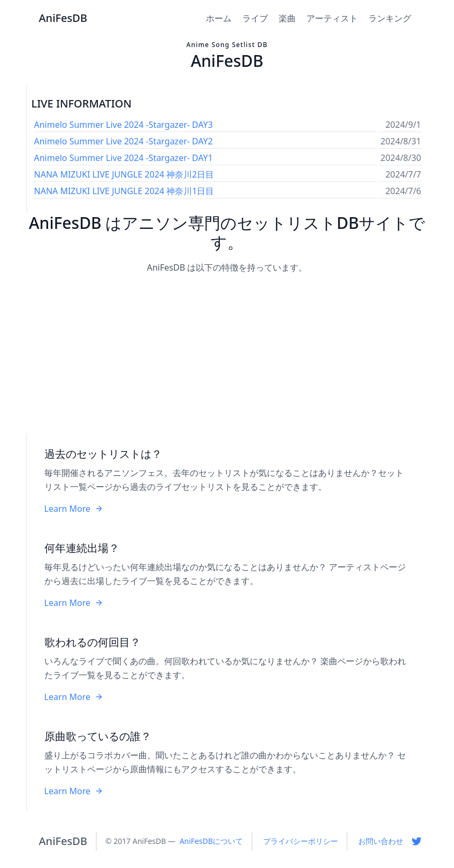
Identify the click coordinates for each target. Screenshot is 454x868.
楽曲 (287, 18)
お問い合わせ (381, 841)
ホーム (219, 18)
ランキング (390, 18)
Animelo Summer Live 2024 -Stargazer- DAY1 (124, 158)
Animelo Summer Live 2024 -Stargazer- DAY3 (124, 125)
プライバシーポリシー (301, 841)
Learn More (74, 509)
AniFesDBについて (211, 841)
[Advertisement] (227, 355)
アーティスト (332, 18)
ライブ (255, 18)
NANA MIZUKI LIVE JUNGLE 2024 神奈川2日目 (124, 174)
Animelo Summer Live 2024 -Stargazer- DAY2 (124, 141)
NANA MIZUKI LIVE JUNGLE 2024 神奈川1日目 (124, 191)
